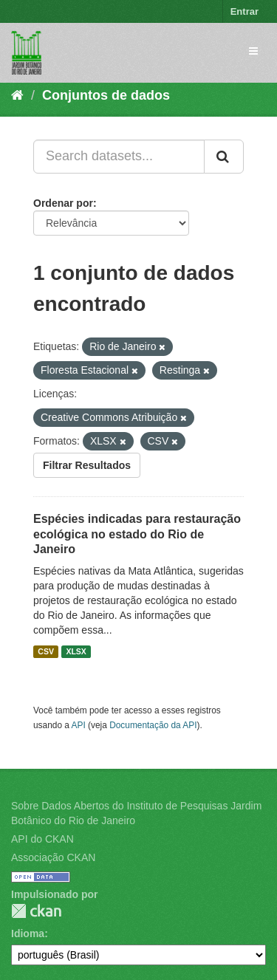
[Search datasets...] (119, 157)
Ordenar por (63, 203)
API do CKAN (42, 839)
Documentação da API (153, 725)
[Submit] (224, 157)
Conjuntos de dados (106, 95)
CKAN (36, 911)
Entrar (244, 11)
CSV (46, 651)
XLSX (76, 651)
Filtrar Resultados (87, 465)
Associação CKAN (53, 857)
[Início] (17, 95)
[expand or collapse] (253, 51)
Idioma (28, 933)
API (79, 725)
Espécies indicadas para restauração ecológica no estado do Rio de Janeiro (137, 534)
